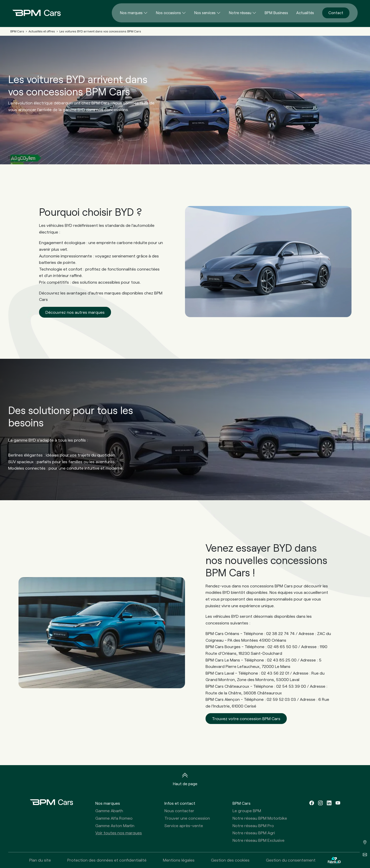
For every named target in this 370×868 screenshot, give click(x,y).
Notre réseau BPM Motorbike (260, 818)
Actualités (305, 13)
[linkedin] (329, 803)
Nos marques (131, 13)
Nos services (205, 13)
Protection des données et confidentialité (107, 860)
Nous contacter (179, 811)
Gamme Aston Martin (115, 825)
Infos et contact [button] (180, 803)
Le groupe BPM (247, 811)
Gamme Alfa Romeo (114, 818)
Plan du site (40, 860)
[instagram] (320, 803)
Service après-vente (184, 825)
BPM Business (276, 13)
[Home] (32, 13)
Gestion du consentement (291, 860)
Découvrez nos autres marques (75, 312)
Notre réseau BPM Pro (253, 825)
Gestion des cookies (230, 860)
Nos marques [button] (108, 803)
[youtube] (338, 803)
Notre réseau (240, 13)
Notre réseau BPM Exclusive (258, 840)
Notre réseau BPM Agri (254, 833)
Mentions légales (179, 860)
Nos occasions (168, 13)
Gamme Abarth (109, 811)
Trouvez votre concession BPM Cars (246, 718)
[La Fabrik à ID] (334, 860)
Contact (336, 13)
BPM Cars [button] (242, 803)
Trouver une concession (187, 818)
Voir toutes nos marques (119, 833)
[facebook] (312, 803)
